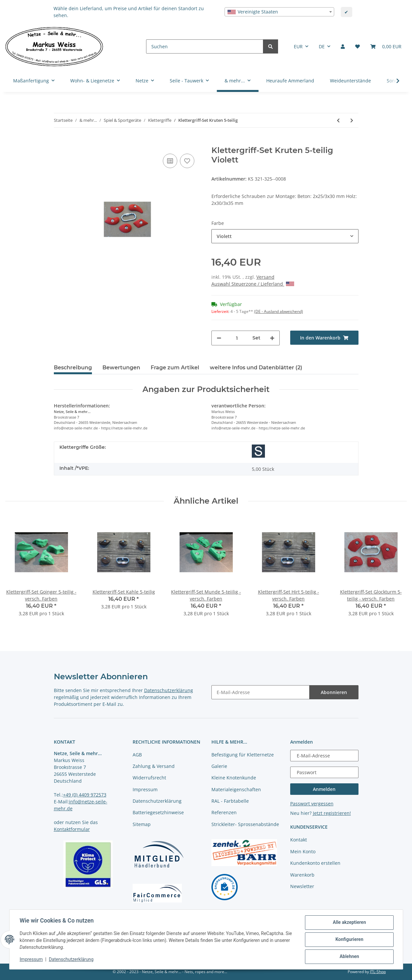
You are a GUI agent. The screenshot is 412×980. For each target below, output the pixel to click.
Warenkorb (302, 875)
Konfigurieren (349, 940)
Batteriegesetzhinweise (158, 812)
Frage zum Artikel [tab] (175, 368)
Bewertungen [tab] (121, 368)
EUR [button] (298, 46)
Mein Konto (303, 851)
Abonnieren (334, 692)
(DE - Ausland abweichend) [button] (279, 311)
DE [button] (322, 46)
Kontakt (299, 840)
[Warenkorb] (386, 46)
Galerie (219, 766)
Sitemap (142, 824)
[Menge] (237, 338)
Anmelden (324, 789)
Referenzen (224, 812)
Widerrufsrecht (149, 778)
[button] (343, 46)
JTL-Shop (378, 972)
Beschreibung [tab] (73, 368)
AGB (137, 755)
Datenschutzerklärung (169, 690)
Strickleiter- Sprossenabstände (245, 824)
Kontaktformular (72, 829)
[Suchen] (205, 46)
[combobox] (279, 12)
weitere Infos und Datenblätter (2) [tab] (256, 368)
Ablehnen (349, 957)
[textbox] (279, 12)
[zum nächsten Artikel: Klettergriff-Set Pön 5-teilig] (352, 120)
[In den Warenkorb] (59, 142)
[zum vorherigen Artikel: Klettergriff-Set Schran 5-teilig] (338, 120)
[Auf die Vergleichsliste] (170, 161)
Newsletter (302, 886)
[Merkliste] (358, 46)
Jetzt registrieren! (332, 813)
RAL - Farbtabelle (230, 801)
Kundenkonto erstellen (315, 863)
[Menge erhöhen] (272, 338)
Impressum (145, 789)
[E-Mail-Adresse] (260, 692)
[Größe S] (258, 451)
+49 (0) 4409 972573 (85, 795)
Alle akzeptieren (349, 923)
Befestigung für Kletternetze (243, 755)
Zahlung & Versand (154, 766)
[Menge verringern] (219, 338)
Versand (265, 277)
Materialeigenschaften (236, 789)
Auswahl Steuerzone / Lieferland (253, 284)
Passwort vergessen (312, 804)
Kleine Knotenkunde (234, 778)
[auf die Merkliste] (187, 161)
